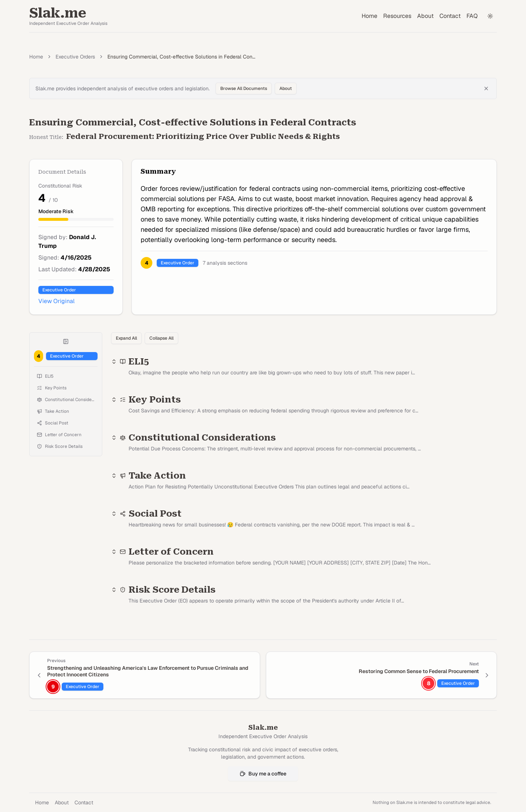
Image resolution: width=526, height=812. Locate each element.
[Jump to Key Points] (66, 388)
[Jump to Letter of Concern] (66, 435)
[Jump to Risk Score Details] (66, 446)
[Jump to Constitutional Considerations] (66, 400)
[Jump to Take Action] (66, 411)
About (425, 16)
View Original (56, 301)
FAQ (472, 16)
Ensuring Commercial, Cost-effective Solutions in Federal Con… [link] (181, 57)
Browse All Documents (244, 88)
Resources (397, 16)
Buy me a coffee (263, 774)
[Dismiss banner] (486, 88)
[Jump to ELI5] (66, 376)
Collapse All (161, 338)
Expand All (126, 338)
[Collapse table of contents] (66, 341)
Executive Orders (75, 57)
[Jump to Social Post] (66, 423)
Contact (450, 16)
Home (369, 16)
